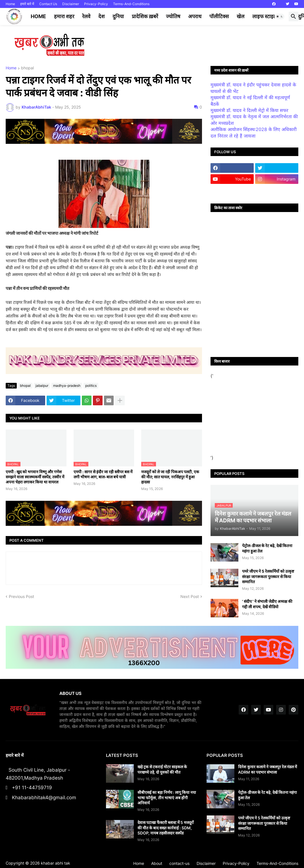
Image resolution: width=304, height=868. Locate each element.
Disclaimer (71, 4)
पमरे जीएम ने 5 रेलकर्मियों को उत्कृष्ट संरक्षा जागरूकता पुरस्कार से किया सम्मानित (268, 576)
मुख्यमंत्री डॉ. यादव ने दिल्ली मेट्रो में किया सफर (249, 110)
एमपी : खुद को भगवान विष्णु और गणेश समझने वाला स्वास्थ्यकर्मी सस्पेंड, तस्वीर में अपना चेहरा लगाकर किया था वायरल (35, 477)
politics (91, 386)
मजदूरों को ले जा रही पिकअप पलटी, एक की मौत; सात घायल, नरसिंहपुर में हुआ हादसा (170, 477)
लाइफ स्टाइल (265, 16)
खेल (241, 16)
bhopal (27, 68)
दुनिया (118, 16)
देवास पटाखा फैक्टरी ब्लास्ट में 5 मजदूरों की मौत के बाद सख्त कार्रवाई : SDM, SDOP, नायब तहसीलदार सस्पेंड (166, 827)
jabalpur (42, 386)
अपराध (195, 16)
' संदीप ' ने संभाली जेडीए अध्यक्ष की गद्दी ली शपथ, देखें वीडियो (267, 604)
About (157, 863)
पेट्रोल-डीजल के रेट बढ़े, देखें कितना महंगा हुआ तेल (267, 548)
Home (10, 4)
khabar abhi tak (56, 863)
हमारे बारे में (27, 4)
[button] (280, 16)
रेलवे (86, 16)
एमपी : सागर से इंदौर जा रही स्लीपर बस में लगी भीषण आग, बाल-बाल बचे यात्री (103, 474)
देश (101, 16)
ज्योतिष (173, 16)
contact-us (179, 863)
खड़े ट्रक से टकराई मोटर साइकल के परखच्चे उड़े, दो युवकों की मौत (162, 769)
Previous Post (21, 596)
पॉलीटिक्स (219, 16)
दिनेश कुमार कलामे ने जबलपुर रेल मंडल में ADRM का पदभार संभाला (267, 769)
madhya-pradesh (67, 386)
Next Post (190, 596)
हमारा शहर (64, 16)
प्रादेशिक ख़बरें (145, 16)
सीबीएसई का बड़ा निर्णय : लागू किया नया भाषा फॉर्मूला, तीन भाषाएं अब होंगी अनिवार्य (167, 797)
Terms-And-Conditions (131, 4)
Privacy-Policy (96, 4)
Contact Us (48, 4)
